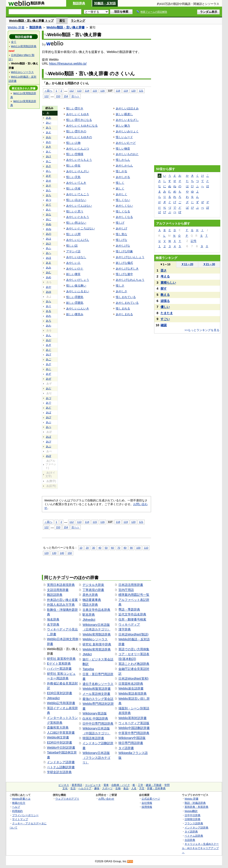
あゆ (49, 292)
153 (58, 96)
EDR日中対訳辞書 (60, 742)
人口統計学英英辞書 (61, 733)
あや (49, 287)
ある (49, 311)
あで (49, 403)
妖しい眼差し (124, 114)
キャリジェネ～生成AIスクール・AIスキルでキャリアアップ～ (200, 848)
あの (49, 234)
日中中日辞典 (192, 815)
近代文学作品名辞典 (132, 614)
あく (49, 152)
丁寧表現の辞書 (93, 590)
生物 (118, 788)
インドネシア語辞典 (196, 828)
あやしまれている (127, 303)
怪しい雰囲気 (75, 297)
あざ (49, 364)
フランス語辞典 (194, 823)
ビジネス (64, 785)
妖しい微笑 (73, 274)
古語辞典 (190, 840)
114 (87, 91)
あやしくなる (124, 217)
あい (49, 123)
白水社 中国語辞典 (95, 718)
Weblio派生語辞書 (131, 688)
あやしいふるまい (78, 291)
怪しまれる (123, 308)
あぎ (49, 345)
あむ (49, 272)
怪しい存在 (73, 166)
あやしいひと (75, 269)
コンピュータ (93, 785)
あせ (49, 181)
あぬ (49, 224)
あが (49, 340)
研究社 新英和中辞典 (61, 659)
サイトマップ (20, 819)
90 (131, 548)
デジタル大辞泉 (93, 585)
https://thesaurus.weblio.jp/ (68, 64)
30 (94, 548)
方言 (142, 788)
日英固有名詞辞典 (131, 684)
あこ (49, 161)
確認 (164, 325)
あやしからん (124, 166)
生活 (73, 788)
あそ (49, 186)
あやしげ (121, 228)
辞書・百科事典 (156, 788)
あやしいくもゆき (78, 114)
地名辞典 (53, 619)
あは (49, 239)
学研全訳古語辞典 (59, 772)
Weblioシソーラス (95, 639)
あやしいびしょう (78, 280)
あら (49, 301)
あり (49, 306)
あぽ (49, 456)
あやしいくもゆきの (79, 137)
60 (113, 548)
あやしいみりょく (127, 131)
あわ (49, 326)
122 (46, 96)
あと (49, 210)
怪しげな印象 (124, 251)
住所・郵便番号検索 (132, 619)
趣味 (97, 788)
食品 (126, 788)
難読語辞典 (55, 595)
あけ (49, 156)
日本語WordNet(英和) (133, 679)
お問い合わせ (106, 799)
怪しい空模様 (75, 154)
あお (49, 137)
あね (49, 229)
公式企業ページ (151, 799)
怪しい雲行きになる (79, 120)
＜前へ (48, 91)
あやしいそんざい (78, 171)
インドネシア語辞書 (61, 762)
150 (70, 553)
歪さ (164, 270)
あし (49, 171)
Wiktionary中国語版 (132, 738)
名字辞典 (53, 624)
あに (49, 219)
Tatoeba (88, 669)
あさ (49, 166)
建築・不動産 (154, 785)
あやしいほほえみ (127, 108)
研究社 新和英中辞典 (97, 644)
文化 (65, 788)
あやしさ (121, 291)
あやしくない (124, 206)
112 (72, 91)
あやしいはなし (76, 257)
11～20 (187, 264)
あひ (49, 244)
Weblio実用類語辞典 (97, 634)
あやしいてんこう (78, 194)
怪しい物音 (123, 149)
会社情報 (147, 803)
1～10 (165, 264)
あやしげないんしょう (130, 257)
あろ (49, 321)
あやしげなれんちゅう (130, 280)
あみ (49, 268)
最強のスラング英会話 (98, 699)
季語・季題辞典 (129, 609)
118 (118, 91)
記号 (194, 241)
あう (49, 127)
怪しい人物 (73, 143)
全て (14, 42)
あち (49, 195)
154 (66, 96)
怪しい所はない (76, 223)
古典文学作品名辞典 (96, 610)
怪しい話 (72, 246)
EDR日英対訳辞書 (60, 693)
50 (106, 548)
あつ (49, 200)
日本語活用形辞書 (131, 585)
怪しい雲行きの (76, 131)
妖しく (120, 188)
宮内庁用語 (126, 590)
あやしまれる (124, 314)
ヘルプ (16, 807)
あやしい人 (73, 263)
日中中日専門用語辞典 (98, 724)
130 (54, 553)
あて (49, 205)
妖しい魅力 (123, 126)
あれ (49, 316)
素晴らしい (168, 283)
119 (126, 91)
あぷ (49, 446)
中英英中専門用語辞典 (134, 733)
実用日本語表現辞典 (61, 585)
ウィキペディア (129, 624)
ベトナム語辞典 (194, 836)
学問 (167, 785)
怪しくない (123, 200)
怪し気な (121, 234)
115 (95, 91)
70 (119, 548)
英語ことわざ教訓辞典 (134, 664)
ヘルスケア (85, 788)
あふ (49, 248)
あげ (49, 354)
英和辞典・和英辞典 (196, 807)
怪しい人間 (73, 234)
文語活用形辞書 (58, 590)
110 (146, 548)
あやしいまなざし (127, 120)
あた (49, 190)
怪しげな (121, 240)
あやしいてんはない (79, 206)
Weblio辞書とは (21, 799)
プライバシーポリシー (25, 815)
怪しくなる (123, 211)
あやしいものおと (127, 154)
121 (141, 91)
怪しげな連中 (124, 274)
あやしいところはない (80, 228)
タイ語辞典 (191, 831)
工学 (140, 785)
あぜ (49, 379)
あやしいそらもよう (79, 160)
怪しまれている (126, 297)
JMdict (87, 654)
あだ (49, 388)
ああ (49, 118)
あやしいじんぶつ (78, 149)
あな (49, 214)
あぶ (49, 422)
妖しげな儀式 (124, 263)
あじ (49, 369)
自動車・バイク (121, 785)
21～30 (209, 264)
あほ (49, 258)
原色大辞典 (90, 595)
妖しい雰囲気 (75, 303)
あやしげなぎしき (127, 269)
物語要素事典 (92, 600)
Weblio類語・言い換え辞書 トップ (31, 21)
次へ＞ (75, 96)
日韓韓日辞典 (192, 819)
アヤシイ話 (73, 251)
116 (102, 91)
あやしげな (123, 246)
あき (49, 147)
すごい (165, 319)
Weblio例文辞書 (58, 737)
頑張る (165, 301)
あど (49, 408)
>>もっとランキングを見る (202, 330)
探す (164, 289)
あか (49, 142)
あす (49, 176)
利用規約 (17, 811)
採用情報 (147, 807)
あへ (49, 253)
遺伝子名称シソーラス (98, 684)
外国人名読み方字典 (61, 605)
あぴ (49, 442)
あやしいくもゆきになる (82, 126)
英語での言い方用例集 (134, 649)
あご (49, 359)
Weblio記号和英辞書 (61, 703)
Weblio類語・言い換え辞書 (66, 27)
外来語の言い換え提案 (62, 600)
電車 (106, 785)
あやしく (121, 194)
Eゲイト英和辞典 (59, 664)
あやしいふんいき (78, 308)
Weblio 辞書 (16, 27)
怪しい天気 (73, 177)
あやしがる (123, 177)
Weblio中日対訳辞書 (61, 748)
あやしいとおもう (78, 217)
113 (79, 91)
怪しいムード (124, 137)
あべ (49, 427)
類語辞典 (79, 3)
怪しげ (120, 223)
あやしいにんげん (78, 240)
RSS (130, 861)
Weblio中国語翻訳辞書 (134, 728)
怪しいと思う (75, 211)
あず (49, 374)
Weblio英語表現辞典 (133, 694)
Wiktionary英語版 (94, 713)
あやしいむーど (126, 143)
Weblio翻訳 (191, 811)
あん (49, 335)
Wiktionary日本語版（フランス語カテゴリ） (96, 758)
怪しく (120, 183)
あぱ (49, 437)
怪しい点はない (76, 200)
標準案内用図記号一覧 (134, 595)
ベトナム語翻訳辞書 (61, 767)
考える (165, 276)
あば (49, 412)
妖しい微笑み (75, 314)
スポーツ (107, 788)
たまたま (167, 313)
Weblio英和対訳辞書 (133, 718)
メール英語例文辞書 (96, 694)
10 (81, 548)
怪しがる (121, 171)
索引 (62, 21)
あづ (49, 398)
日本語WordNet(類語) (133, 634)
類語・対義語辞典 (195, 803)
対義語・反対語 (105, 3)
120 (133, 91)
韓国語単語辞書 (93, 738)
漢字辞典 (125, 629)
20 (87, 548)
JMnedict (53, 698)
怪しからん (123, 160)
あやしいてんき (76, 183)
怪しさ (120, 286)
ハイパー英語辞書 (59, 669)
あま (49, 263)
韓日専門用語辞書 (131, 743)
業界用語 (77, 785)
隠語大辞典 (90, 605)
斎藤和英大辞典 (58, 727)
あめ (49, 277)
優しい (165, 307)
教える (165, 295)
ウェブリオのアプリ (67, 799)
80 (125, 548)
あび (49, 417)
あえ (49, 132)
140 (62, 553)
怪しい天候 (73, 188)
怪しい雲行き (75, 108)
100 (138, 548)
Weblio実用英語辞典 (97, 649)
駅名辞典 (89, 615)
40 (100, 548)
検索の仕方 (19, 803)
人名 (134, 788)
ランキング (78, 21)
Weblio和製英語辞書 (97, 689)
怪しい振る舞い (76, 286)
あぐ (49, 350)
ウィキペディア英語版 (134, 723)
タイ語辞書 (126, 748)
